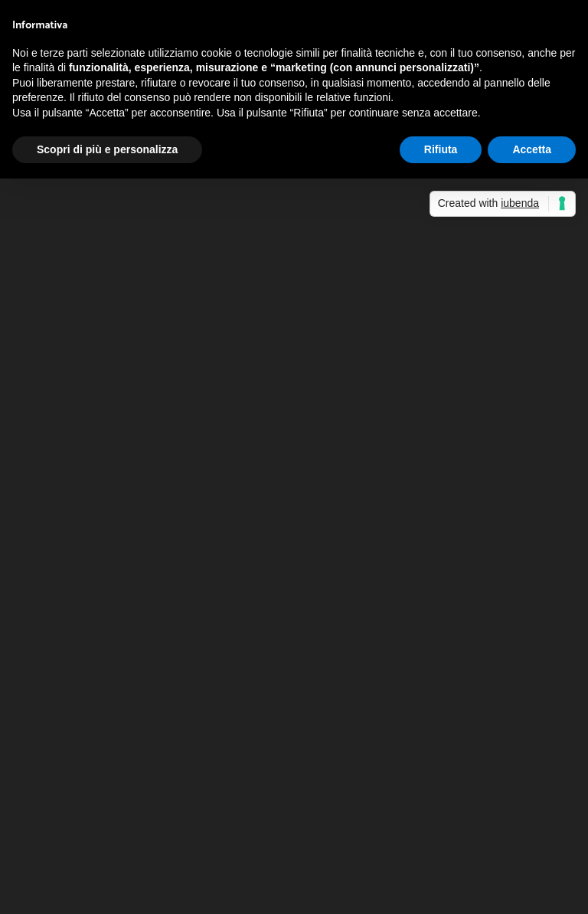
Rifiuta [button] (441, 149)
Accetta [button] (532, 149)
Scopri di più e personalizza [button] (107, 149)
